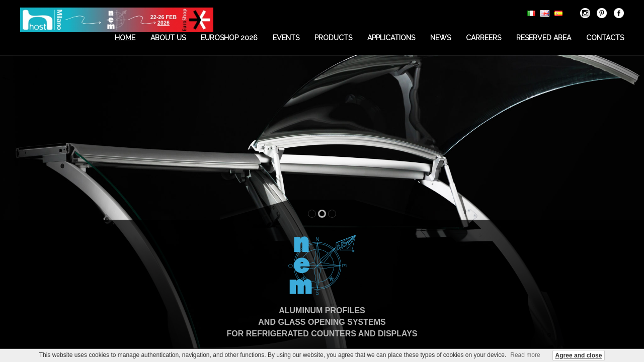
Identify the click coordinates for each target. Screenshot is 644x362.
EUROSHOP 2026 (229, 38)
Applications (391, 38)
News (440, 38)
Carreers (484, 38)
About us (168, 38)
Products (333, 38)
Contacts (605, 38)
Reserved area (544, 38)
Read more (525, 355)
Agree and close (579, 355)
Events (286, 38)
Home (125, 38)
